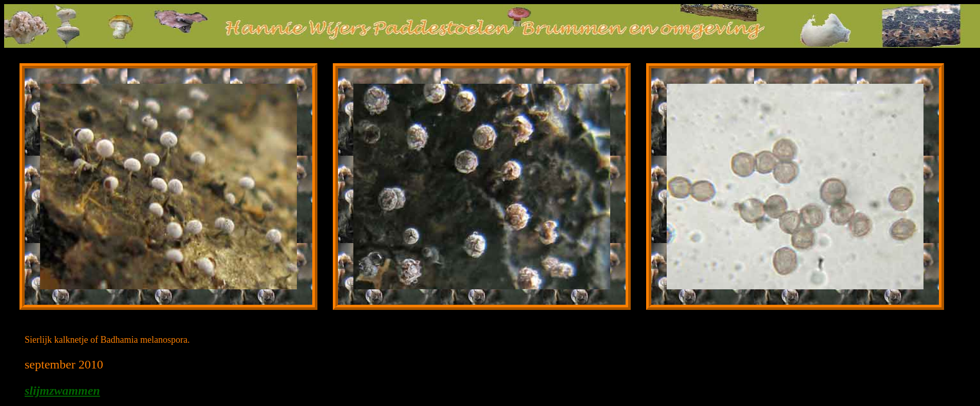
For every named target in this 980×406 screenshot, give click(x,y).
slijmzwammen (62, 391)
